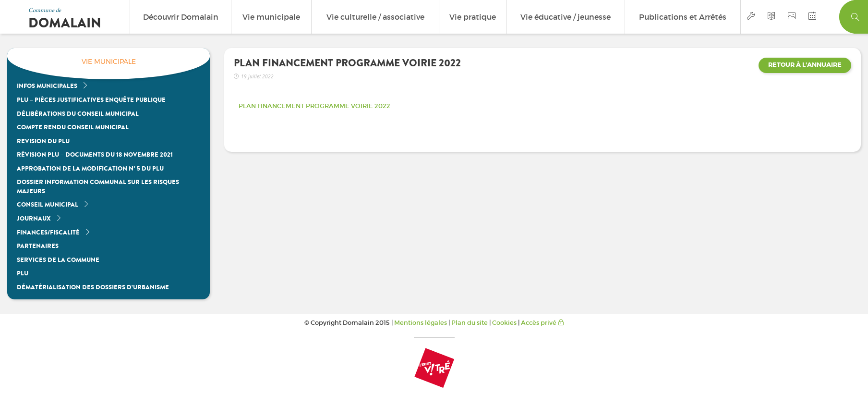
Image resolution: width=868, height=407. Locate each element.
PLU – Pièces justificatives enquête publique (91, 100)
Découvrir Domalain (181, 17)
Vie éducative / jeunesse (566, 17)
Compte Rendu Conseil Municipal (73, 127)
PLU (23, 273)
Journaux (39, 218)
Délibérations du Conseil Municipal (78, 114)
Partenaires (38, 246)
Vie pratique (473, 17)
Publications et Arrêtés (683, 17)
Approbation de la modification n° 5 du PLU (90, 168)
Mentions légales (421, 323)
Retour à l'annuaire (805, 65)
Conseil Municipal (53, 204)
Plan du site (470, 323)
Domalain (65, 23)
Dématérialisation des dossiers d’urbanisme (93, 287)
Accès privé (542, 323)
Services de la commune (58, 260)
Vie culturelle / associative (375, 17)
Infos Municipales (53, 86)
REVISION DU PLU (43, 141)
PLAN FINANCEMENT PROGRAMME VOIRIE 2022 (314, 106)
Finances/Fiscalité (54, 232)
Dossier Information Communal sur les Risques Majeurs (98, 186)
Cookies (504, 323)
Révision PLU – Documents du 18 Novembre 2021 (95, 154)
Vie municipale (271, 17)
